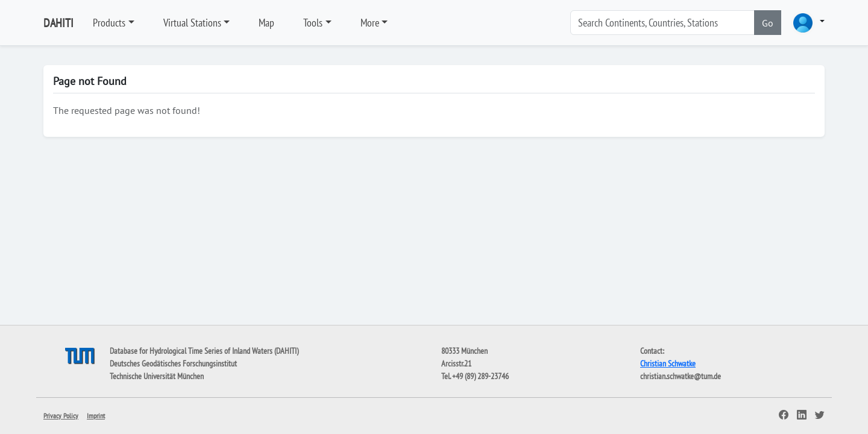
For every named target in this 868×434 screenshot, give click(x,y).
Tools (313, 23)
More (370, 23)
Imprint (96, 416)
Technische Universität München (157, 376)
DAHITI (58, 23)
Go (768, 23)
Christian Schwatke (668, 363)
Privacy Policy (61, 416)
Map (266, 23)
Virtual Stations (192, 23)
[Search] (662, 23)
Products (109, 23)
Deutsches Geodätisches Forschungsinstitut (173, 363)
